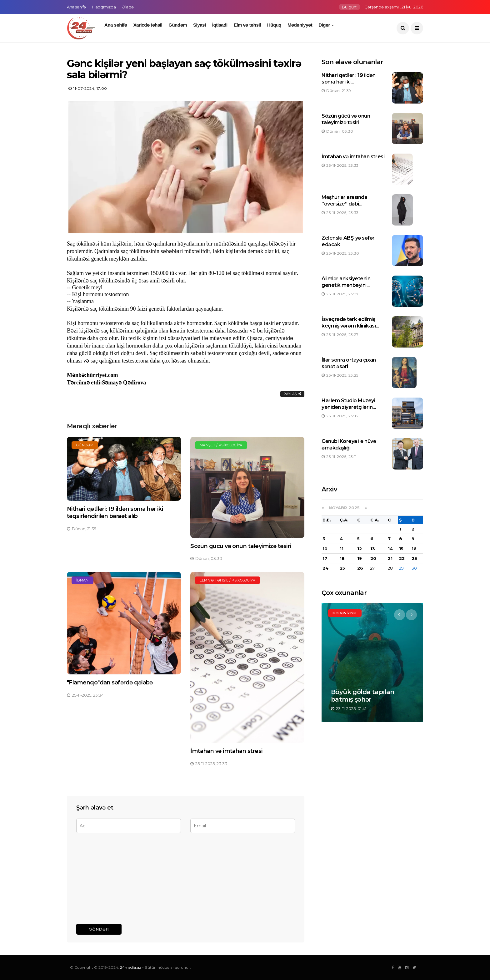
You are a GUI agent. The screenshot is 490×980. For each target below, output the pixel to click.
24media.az (131, 967)
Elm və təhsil (247, 25)
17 (325, 558)
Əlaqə (128, 7)
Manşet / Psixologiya (221, 445)
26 (360, 568)
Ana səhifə (76, 7)
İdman (82, 580)
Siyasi (200, 25)
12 (360, 549)
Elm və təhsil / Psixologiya (227, 580)
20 (373, 558)
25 (342, 568)
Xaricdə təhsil (148, 25)
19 (360, 558)
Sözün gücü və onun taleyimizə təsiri (241, 546)
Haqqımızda (104, 7)
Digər (324, 25)
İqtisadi (220, 25)
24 (325, 568)
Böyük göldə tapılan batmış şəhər (363, 696)
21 (390, 558)
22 (402, 558)
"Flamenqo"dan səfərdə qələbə (110, 683)
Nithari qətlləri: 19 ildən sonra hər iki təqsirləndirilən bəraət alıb (115, 513)
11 (342, 549)
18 (342, 558)
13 (373, 549)
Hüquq (274, 25)
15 (401, 549)
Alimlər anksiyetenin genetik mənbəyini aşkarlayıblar (346, 285)
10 (325, 549)
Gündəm (178, 25)
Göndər (99, 929)
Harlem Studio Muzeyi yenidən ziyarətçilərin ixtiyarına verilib (348, 407)
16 (414, 549)
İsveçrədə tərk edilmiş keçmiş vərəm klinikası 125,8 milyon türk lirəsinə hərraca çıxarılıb (351, 329)
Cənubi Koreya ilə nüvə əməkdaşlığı (349, 444)
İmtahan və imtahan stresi (227, 751)
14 (390, 549)
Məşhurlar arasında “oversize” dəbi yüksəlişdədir (344, 204)
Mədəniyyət (300, 25)
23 (414, 558)
